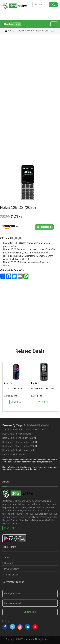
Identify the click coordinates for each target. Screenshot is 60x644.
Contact (8, 563)
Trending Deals (10, 430)
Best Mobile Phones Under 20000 (19, 446)
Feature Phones (35, 31)
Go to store (44, 227)
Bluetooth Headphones (14, 455)
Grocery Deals (39, 430)
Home (9, 31)
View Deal (16, 402)
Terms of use (10, 575)
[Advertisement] (30, 69)
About (7, 557)
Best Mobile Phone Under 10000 (19, 438)
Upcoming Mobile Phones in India (19, 450)
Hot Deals (43, 425)
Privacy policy (10, 569)
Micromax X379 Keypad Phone (43, 388)
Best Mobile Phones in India (16, 434)
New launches (11, 24)
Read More (10, 528)
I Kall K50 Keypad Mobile (13, 388)
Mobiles (20, 31)
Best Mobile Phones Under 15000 (19, 442)
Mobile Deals (31, 425)
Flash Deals (25, 430)
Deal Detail (50, 31)
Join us (30, 612)
